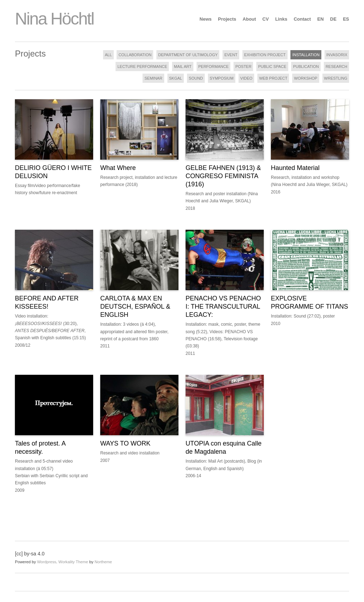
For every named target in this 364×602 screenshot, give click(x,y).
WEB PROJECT (273, 78)
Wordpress (47, 562)
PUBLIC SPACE (272, 66)
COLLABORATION (135, 55)
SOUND (196, 78)
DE (333, 19)
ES (346, 19)
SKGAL (176, 78)
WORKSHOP (306, 78)
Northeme (103, 562)
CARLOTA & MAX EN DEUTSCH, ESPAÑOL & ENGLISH (135, 307)
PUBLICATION (306, 66)
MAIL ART (183, 66)
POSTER (243, 66)
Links (281, 19)
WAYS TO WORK (125, 443)
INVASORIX (337, 55)
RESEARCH (336, 66)
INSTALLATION (306, 55)
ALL (108, 55)
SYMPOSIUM (222, 78)
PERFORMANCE (214, 66)
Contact (302, 19)
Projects (227, 19)
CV (266, 19)
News (205, 19)
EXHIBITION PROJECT (265, 55)
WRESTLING (336, 78)
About (250, 19)
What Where (118, 168)
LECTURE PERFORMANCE (142, 66)
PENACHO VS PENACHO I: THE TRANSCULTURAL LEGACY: (223, 307)
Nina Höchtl (54, 19)
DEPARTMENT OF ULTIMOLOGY (188, 55)
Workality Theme (73, 562)
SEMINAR (153, 78)
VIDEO (246, 78)
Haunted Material (295, 168)
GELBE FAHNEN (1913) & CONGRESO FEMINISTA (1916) (223, 176)
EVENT (231, 55)
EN (321, 19)
